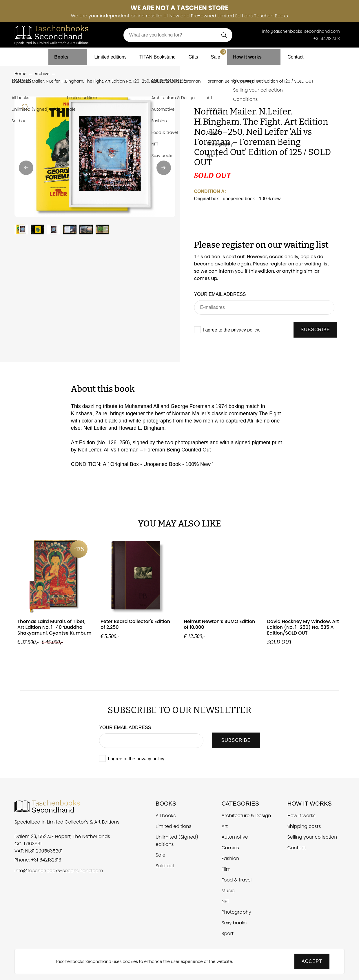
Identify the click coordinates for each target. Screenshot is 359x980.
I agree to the (232, 330)
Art (225, 826)
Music (228, 891)
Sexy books (234, 923)
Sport (227, 933)
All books (166, 816)
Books (68, 55)
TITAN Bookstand (157, 55)
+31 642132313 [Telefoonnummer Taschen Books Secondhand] (326, 39)
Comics (230, 848)
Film (226, 869)
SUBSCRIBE (315, 330)
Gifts (196, 55)
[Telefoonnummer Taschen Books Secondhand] (254, 31)
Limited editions (106, 55)
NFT (225, 901)
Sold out (165, 866)
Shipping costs (304, 826)
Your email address (220, 294)
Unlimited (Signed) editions (177, 841)
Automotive (235, 837)
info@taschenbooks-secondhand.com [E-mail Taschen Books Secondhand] (301, 31)
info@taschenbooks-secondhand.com (59, 871)
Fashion (230, 858)
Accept (312, 961)
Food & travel (236, 880)
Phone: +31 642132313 (38, 860)
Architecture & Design (246, 816)
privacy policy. (246, 330)
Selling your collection (312, 837)
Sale (222, 53)
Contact (289, 55)
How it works (252, 55)
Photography (236, 912)
